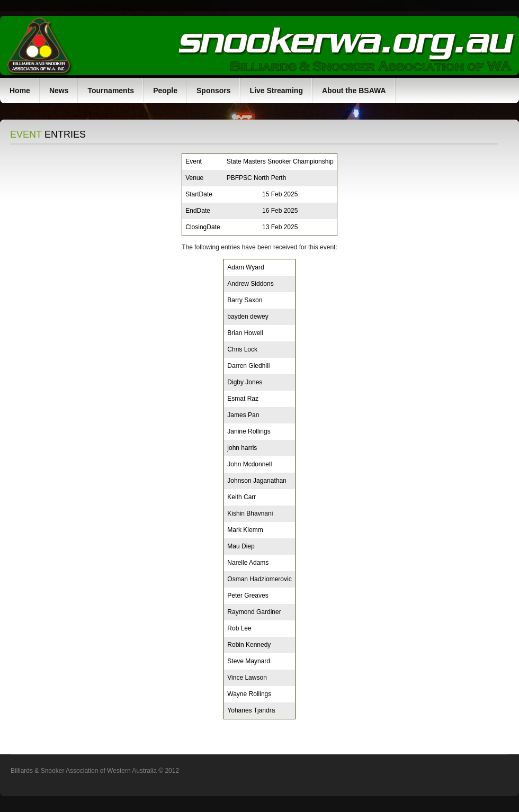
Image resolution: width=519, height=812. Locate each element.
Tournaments (111, 91)
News (59, 91)
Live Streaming (276, 91)
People (165, 91)
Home (20, 91)
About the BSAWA (354, 91)
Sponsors (214, 91)
